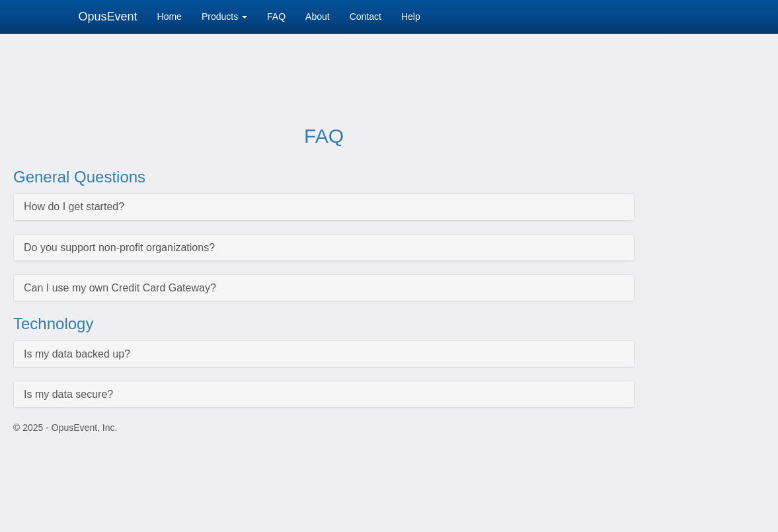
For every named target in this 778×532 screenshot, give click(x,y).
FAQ (276, 17)
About (318, 17)
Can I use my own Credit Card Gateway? (120, 288)
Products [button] (224, 17)
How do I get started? (74, 207)
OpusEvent (108, 17)
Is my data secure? (68, 394)
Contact (366, 17)
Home (170, 17)
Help (411, 17)
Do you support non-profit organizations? (119, 247)
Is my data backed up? (77, 354)
